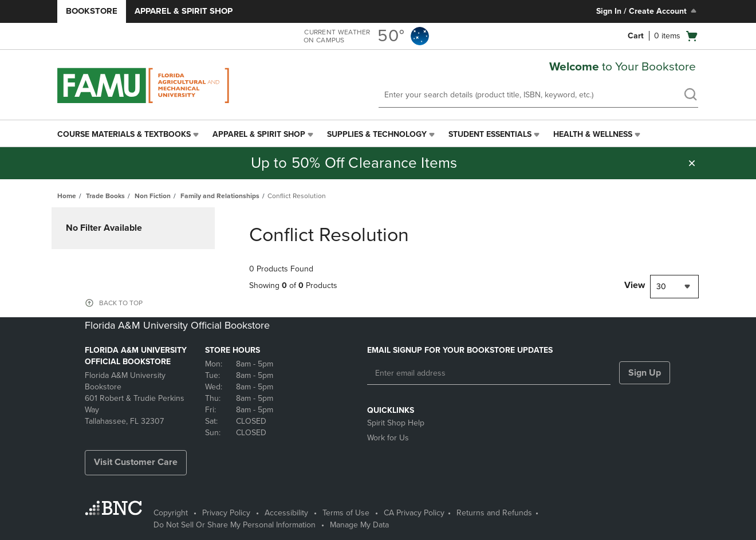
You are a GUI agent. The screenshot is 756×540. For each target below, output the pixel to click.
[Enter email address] (489, 373)
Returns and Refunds (494, 513)
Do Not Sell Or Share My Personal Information (235, 525)
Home (67, 196)
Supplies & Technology (377, 134)
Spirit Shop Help (396, 423)
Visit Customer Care (136, 462)
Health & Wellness (593, 134)
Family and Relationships (220, 196)
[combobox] (674, 287)
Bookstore (92, 11)
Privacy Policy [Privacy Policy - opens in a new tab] (226, 513)
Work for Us (388, 438)
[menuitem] (129, 135)
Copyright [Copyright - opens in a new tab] (171, 513)
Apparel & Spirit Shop (184, 11)
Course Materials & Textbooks (124, 134)
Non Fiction (153, 196)
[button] (692, 163)
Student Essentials (490, 134)
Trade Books (105, 196)
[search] (690, 96)
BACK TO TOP (121, 303)
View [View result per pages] (635, 285)
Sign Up (645, 373)
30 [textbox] (661, 287)
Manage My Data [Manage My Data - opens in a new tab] (359, 525)
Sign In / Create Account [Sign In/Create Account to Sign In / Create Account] (647, 11)
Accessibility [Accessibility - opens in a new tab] (286, 513)
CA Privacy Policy (414, 513)
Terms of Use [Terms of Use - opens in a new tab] (346, 513)
